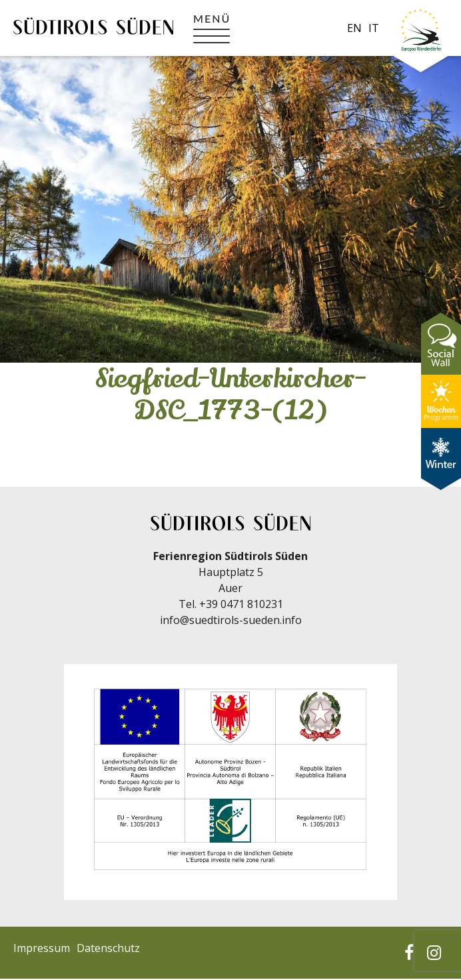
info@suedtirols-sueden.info (231, 620)
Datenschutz (108, 948)
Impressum (42, 948)
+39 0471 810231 (241, 604)
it (374, 28)
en (354, 28)
